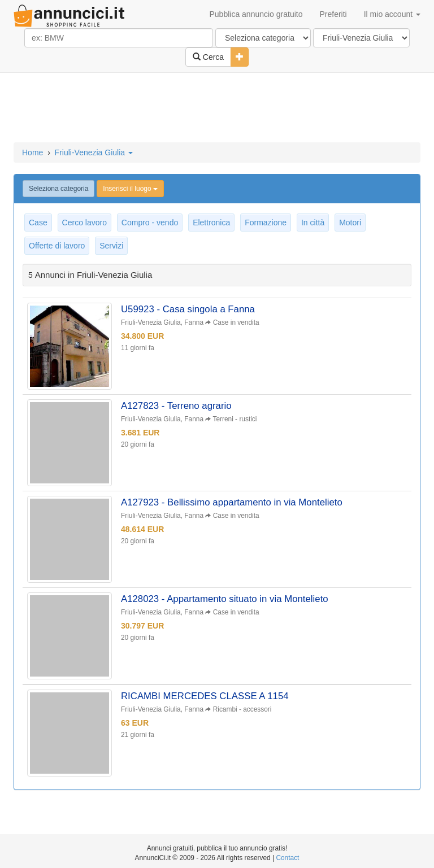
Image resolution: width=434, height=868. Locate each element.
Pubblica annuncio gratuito (256, 14)
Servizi (111, 246)
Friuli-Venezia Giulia (94, 152)
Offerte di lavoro (57, 246)
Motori (350, 223)
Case (38, 223)
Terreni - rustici (235, 419)
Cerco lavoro (84, 223)
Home (32, 152)
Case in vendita (236, 322)
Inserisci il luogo (130, 189)
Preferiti (333, 14)
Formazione (266, 223)
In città (313, 223)
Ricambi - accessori (242, 709)
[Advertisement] (217, 108)
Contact (287, 858)
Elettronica (211, 223)
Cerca (208, 57)
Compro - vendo (150, 223)
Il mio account (392, 14)
